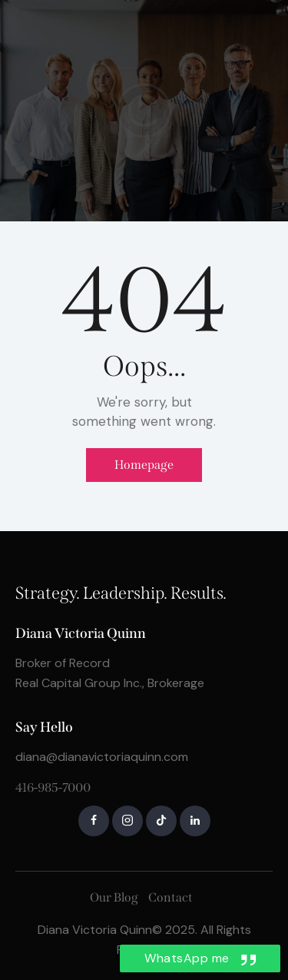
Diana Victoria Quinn (95, 930)
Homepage (144, 465)
